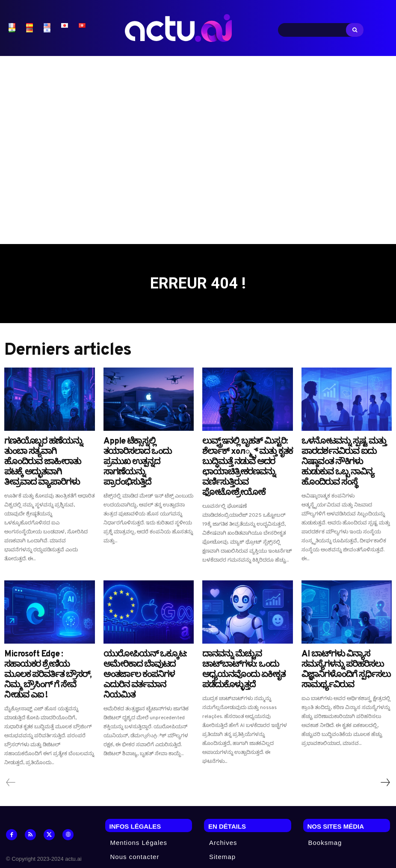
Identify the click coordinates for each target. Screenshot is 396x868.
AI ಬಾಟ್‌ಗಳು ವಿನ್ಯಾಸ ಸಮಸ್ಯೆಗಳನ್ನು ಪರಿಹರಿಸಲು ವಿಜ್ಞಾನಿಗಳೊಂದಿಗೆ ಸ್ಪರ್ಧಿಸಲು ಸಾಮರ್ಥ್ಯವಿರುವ (344, 641)
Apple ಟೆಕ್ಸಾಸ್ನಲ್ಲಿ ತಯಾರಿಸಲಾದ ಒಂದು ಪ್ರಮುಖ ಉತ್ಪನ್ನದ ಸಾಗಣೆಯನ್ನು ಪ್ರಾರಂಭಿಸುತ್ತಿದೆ (141, 450)
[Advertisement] (198, 146)
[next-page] (385, 744)
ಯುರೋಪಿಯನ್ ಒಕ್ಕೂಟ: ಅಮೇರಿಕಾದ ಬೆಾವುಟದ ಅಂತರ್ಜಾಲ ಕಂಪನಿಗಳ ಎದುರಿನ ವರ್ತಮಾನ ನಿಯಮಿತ (145, 645)
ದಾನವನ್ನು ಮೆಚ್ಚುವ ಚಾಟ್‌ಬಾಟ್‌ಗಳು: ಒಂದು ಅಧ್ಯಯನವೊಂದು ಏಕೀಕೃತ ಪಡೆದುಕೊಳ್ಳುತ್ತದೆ (245, 641)
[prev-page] (11, 744)
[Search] (355, 30)
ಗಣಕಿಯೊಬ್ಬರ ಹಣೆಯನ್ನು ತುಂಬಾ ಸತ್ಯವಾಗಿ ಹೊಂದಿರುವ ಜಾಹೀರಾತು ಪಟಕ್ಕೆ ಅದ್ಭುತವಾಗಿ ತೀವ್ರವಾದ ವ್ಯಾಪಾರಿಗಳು (44, 454)
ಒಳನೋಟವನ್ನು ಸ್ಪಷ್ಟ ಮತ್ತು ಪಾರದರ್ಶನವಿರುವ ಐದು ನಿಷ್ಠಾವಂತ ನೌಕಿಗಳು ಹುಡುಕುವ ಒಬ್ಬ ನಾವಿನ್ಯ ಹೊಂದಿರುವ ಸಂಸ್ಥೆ (341, 454)
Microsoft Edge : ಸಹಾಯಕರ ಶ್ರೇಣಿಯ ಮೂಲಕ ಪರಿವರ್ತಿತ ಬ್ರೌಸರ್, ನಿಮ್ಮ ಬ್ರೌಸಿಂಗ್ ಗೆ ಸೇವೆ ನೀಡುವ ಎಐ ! (47, 641)
